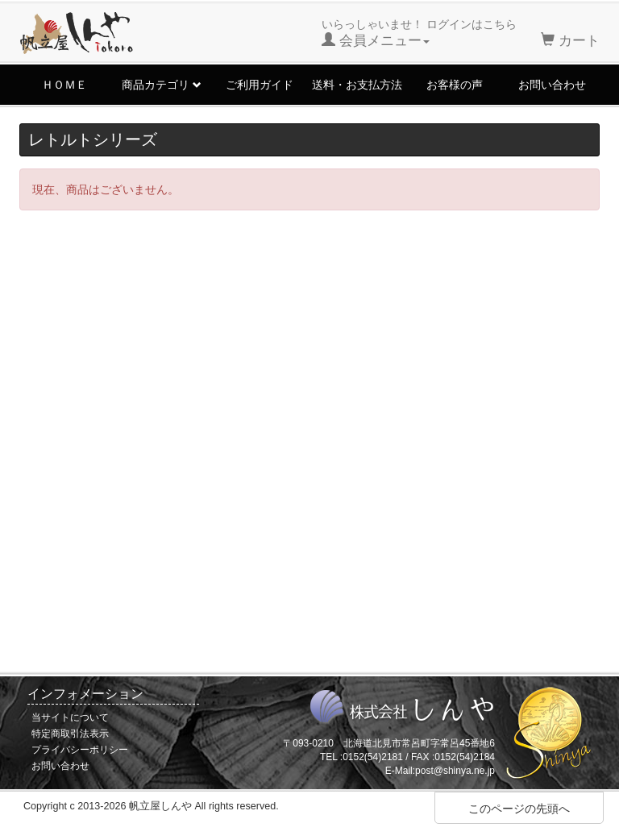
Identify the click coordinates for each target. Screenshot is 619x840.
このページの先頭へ (519, 809)
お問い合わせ (552, 85)
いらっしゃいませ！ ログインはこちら (419, 33)
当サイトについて (70, 717)
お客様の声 (455, 85)
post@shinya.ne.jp (455, 771)
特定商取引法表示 (70, 734)
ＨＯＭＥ (64, 85)
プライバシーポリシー (80, 750)
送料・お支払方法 (357, 85)
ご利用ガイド (260, 85)
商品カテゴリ (162, 85)
